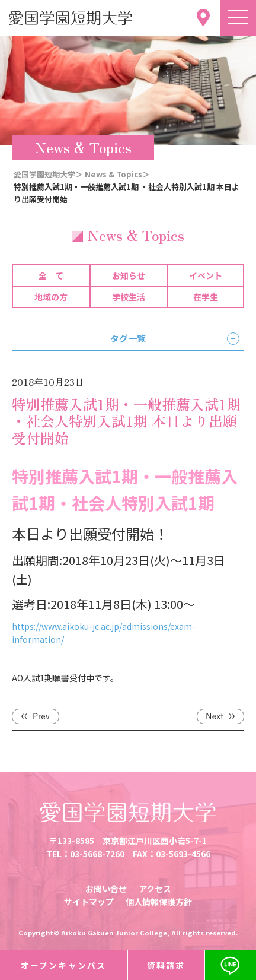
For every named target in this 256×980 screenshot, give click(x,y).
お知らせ (129, 275)
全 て (51, 275)
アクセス (155, 889)
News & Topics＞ (117, 174)
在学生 (206, 297)
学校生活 (129, 297)
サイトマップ (89, 902)
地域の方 (51, 297)
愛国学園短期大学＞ (48, 174)
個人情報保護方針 (159, 902)
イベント (206, 275)
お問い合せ (106, 889)
